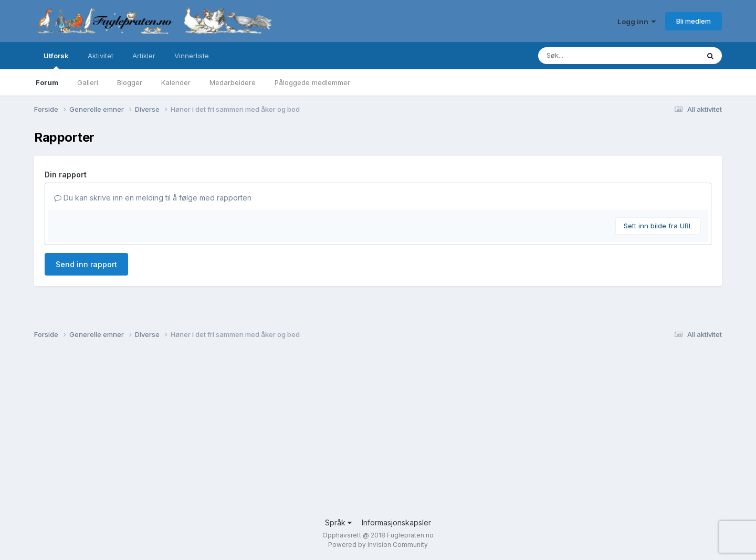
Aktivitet (101, 56)
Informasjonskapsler (396, 522)
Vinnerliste (192, 56)
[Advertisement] (349, 433)
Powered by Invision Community (378, 545)
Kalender (176, 82)
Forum (47, 82)
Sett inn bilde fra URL (658, 226)
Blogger (130, 82)
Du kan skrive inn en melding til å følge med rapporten (153, 198)
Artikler (144, 56)
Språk (338, 522)
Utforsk (56, 60)
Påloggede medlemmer (312, 82)
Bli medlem (694, 21)
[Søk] (591, 56)
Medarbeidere (233, 82)
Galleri (88, 82)
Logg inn (637, 22)
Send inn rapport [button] (86, 264)
